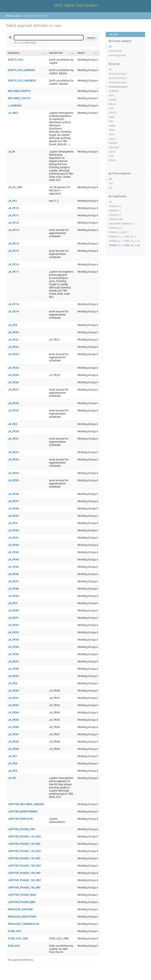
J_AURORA (15, 106)
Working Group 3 (118, 82)
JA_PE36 (13, 494)
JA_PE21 (13, 340)
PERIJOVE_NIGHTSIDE (22, 917)
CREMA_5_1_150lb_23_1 (122, 237)
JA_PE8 (13, 763)
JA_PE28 (13, 403)
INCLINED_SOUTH (19, 98)
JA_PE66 (13, 727)
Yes (111, 183)
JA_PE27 (13, 390)
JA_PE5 (13, 603)
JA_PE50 (13, 610)
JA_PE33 (13, 459)
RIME (112, 117)
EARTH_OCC (16, 60)
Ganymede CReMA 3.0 (121, 224)
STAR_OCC (15, 931)
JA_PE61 (13, 698)
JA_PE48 (13, 589)
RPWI (112, 130)
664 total (30, 43)
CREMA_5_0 (115, 228)
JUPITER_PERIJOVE (20, 819)
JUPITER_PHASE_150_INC (24, 873)
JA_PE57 (13, 661)
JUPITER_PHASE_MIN (22, 902)
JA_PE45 (13, 567)
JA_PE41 (13, 538)
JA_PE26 (13, 382)
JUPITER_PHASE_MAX (22, 895)
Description (56, 53)
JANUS (113, 100)
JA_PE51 (13, 618)
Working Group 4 (118, 87)
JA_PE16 (13, 264)
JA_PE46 (13, 574)
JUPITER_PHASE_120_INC (24, 844)
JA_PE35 (13, 480)
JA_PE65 (13, 720)
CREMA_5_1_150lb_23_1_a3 (124, 241)
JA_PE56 (13, 654)
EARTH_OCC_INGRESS (22, 81)
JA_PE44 (13, 559)
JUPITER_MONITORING (23, 811)
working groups (117, 55)
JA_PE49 (13, 596)
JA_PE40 (13, 530)
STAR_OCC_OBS (18, 938)
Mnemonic (14, 53)
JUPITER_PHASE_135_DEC (24, 851)
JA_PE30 (13, 431)
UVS (111, 108)
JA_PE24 (13, 368)
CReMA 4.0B (116, 219)
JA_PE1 (13, 201)
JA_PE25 (13, 375)
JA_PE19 (13, 311)
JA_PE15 (13, 251)
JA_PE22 (13, 347)
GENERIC (114, 91)
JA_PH (12, 778)
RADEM (113, 143)
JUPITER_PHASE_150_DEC (24, 866)
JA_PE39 (13, 516)
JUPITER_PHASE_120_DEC (24, 836)
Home (10, 16)
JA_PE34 (13, 473)
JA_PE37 (13, 501)
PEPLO (113, 113)
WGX (112, 95)
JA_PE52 (13, 625)
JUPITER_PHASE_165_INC (24, 887)
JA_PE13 (13, 230)
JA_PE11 (13, 215)
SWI (111, 121)
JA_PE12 (13, 223)
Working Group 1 (118, 74)
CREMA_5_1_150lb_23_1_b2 (124, 245)
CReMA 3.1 (115, 211)
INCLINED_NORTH (19, 91)
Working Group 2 (118, 78)
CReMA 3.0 (115, 206)
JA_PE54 (13, 640)
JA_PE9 (13, 771)
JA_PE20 (13, 332)
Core (18, 16)
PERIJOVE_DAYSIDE (20, 909)
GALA (112, 139)
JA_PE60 (13, 691)
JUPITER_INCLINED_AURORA (26, 804)
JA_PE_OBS (15, 187)
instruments (115, 51)
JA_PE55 (13, 647)
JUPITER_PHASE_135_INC (24, 858)
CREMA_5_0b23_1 (119, 232)
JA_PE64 (13, 712)
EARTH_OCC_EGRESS (21, 70)
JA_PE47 (13, 581)
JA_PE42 (13, 545)
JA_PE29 (13, 410)
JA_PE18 (13, 304)
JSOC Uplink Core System (76, 5)
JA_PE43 (13, 552)
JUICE (112, 152)
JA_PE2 (13, 325)
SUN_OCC (14, 946)
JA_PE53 (13, 632)
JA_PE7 (13, 756)
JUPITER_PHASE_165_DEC (24, 880)
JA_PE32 (13, 452)
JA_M (11, 152)
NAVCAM (114, 147)
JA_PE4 (13, 523)
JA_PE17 (13, 272)
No (110, 188)
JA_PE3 (13, 424)
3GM (111, 134)
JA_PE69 (13, 749)
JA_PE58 (13, 669)
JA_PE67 (13, 734)
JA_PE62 (13, 705)
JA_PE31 (13, 439)
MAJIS (112, 104)
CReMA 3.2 (115, 215)
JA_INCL (13, 113)
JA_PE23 (13, 354)
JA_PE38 (13, 509)
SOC (111, 156)
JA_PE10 (13, 208)
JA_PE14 (13, 244)
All (110, 47)
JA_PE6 (13, 683)
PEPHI (112, 160)
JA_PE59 (13, 676)
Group (81, 53)
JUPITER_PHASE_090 (21, 829)
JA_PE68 (13, 742)
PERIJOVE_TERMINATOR (23, 924)
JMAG (112, 126)
